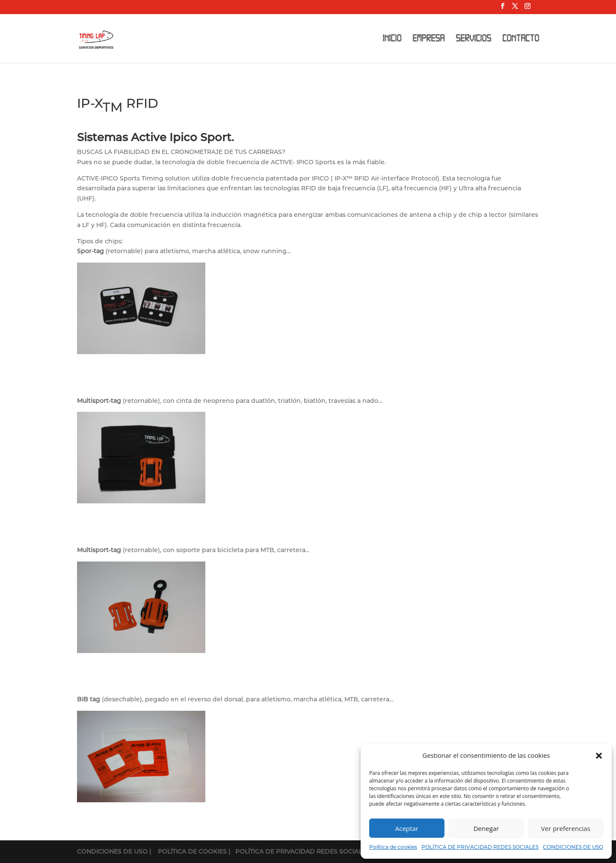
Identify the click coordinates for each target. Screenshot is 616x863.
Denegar (486, 828)
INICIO (392, 40)
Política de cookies (393, 847)
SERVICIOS (473, 40)
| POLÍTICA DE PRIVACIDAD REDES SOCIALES (299, 851)
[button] (599, 756)
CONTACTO (521, 40)
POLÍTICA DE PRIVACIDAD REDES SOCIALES (480, 847)
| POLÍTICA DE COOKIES (189, 851)
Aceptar (407, 828)
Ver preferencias (566, 828)
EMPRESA (428, 40)
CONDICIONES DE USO (573, 847)
